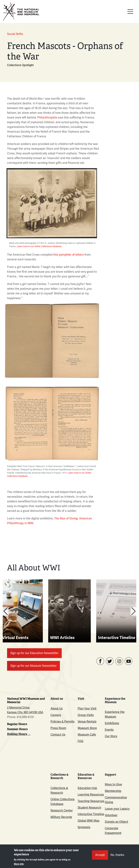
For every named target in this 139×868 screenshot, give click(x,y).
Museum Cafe (87, 735)
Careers (56, 715)
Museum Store (87, 728)
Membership (113, 791)
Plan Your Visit (87, 709)
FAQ (80, 741)
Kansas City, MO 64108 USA (25, 712)
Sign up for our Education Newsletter (34, 653)
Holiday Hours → (19, 734)
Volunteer (111, 815)
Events (109, 730)
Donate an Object (116, 822)
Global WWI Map (89, 821)
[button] (133, 611)
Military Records (61, 817)
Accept (100, 855)
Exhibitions (112, 723)
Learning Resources (91, 795)
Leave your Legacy (117, 809)
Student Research (89, 808)
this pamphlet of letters (69, 255)
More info (19, 864)
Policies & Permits (63, 722)
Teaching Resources (91, 801)
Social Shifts (15, 34)
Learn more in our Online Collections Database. (39, 246)
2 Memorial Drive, (19, 708)
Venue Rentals (87, 722)
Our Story (111, 736)
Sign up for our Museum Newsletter (33, 666)
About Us (57, 709)
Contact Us (58, 735)
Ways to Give (113, 784)
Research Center (62, 811)
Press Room (58, 728)
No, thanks (117, 855)
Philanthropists (47, 118)
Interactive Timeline (91, 814)
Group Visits (86, 715)
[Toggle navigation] (130, 12)
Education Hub (87, 788)
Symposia (84, 827)
